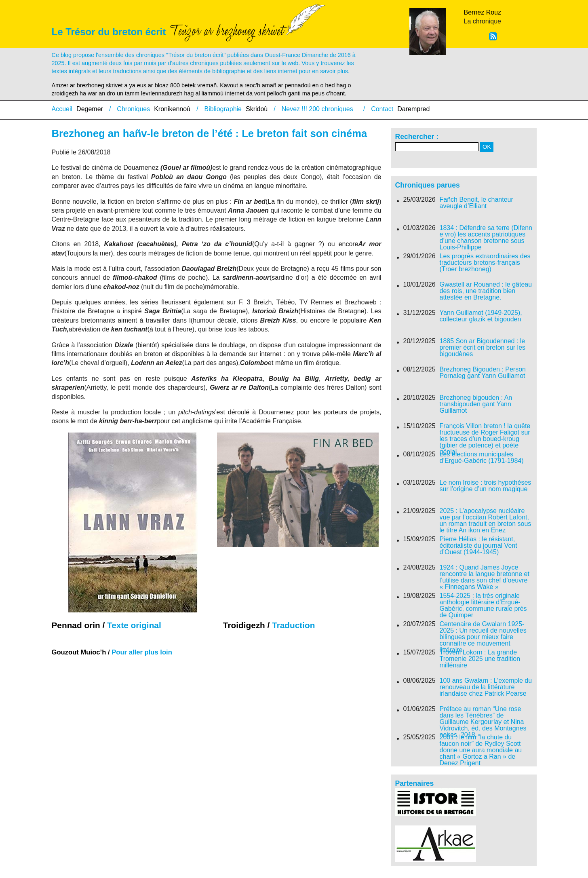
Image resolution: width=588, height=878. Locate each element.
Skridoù (257, 109)
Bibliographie (223, 109)
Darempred (413, 109)
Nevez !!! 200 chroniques (317, 109)
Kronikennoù (172, 109)
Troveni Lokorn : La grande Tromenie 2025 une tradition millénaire (480, 659)
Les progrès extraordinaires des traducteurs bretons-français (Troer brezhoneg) (485, 263)
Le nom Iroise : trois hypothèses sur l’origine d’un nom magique (486, 486)
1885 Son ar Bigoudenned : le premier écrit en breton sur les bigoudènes (483, 348)
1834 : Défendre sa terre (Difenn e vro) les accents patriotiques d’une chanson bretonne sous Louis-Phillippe (486, 238)
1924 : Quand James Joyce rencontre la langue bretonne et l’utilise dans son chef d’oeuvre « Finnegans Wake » (485, 577)
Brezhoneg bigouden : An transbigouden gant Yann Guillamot (476, 404)
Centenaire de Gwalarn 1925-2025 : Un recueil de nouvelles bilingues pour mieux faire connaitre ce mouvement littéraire (483, 637)
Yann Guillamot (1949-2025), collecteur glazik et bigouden (481, 316)
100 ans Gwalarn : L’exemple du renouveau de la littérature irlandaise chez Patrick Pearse (486, 687)
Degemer (90, 109)
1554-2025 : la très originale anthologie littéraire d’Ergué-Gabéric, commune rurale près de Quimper (483, 606)
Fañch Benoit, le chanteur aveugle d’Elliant (476, 203)
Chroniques (133, 109)
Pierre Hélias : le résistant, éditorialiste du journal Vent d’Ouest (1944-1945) (478, 546)
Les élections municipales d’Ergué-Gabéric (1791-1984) (482, 458)
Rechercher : (417, 137)
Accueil (62, 109)
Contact (382, 109)
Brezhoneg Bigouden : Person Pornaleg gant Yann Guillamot (483, 373)
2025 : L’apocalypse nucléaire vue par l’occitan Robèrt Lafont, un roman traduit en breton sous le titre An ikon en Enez (486, 521)
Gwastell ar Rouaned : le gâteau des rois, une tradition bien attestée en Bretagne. (486, 291)
